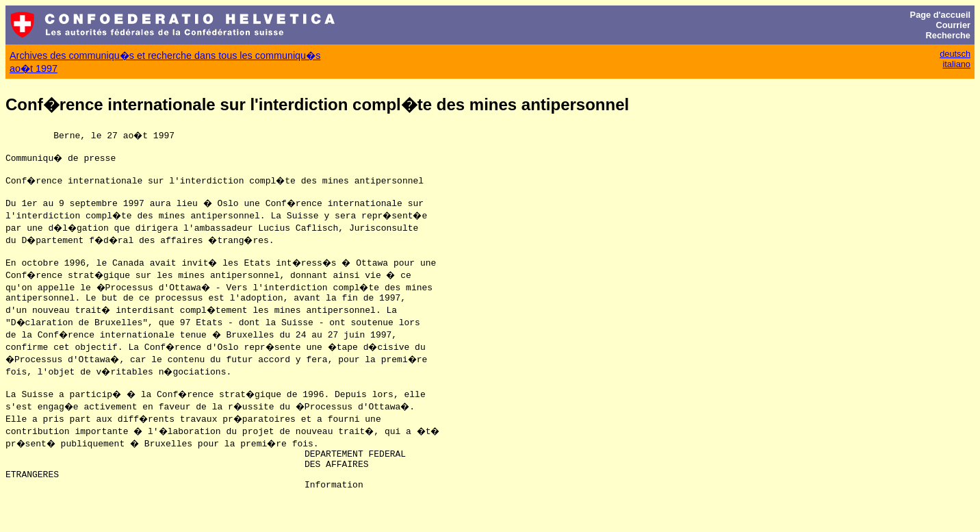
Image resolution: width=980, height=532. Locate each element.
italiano (956, 64)
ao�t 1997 (34, 68)
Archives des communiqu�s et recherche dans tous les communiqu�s (165, 55)
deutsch (955, 54)
